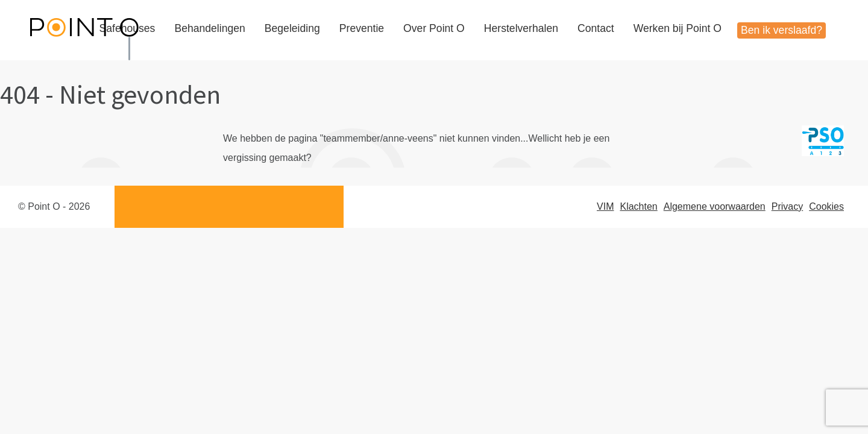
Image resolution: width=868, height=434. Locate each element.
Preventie (362, 28)
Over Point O (434, 28)
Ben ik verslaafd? (782, 30)
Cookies (826, 206)
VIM (605, 206)
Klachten (638, 206)
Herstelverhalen (521, 28)
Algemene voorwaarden (715, 206)
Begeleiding (292, 28)
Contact (596, 28)
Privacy (787, 206)
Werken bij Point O (678, 28)
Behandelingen (209, 28)
